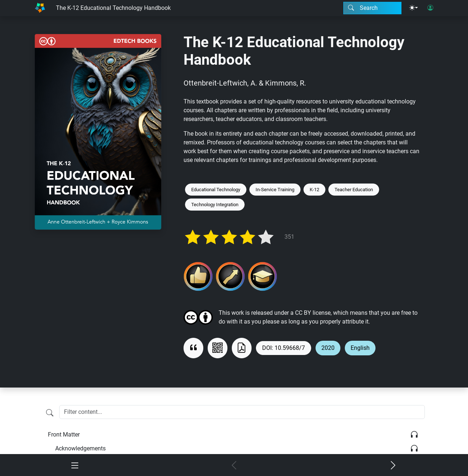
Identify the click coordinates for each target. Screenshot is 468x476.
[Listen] (414, 435)
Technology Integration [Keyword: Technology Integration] (215, 205)
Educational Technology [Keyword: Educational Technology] (216, 190)
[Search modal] (372, 8)
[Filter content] (50, 413)
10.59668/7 (290, 348)
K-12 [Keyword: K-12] (314, 190)
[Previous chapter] (234, 466)
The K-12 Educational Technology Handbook (113, 8)
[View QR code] (218, 348)
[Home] (40, 8)
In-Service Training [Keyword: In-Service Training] (275, 190)
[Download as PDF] (242, 348)
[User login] (430, 8)
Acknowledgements (80, 448)
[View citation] (193, 348)
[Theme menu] (414, 8)
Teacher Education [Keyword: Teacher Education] (354, 190)
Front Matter (64, 435)
